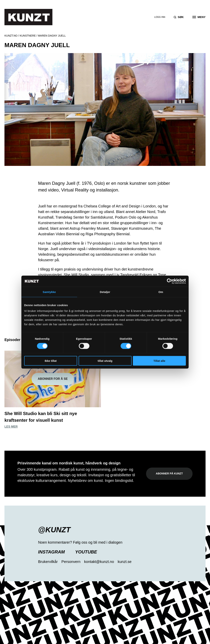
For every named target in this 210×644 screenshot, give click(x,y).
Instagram (51, 552)
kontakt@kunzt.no (99, 562)
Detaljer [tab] (105, 292)
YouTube (86, 552)
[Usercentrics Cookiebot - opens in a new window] (170, 281)
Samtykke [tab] (49, 292)
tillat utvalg (105, 361)
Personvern (71, 562)
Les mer (11, 427)
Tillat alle (159, 361)
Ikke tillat (51, 361)
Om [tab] (161, 292)
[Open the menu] (199, 17)
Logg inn (160, 17)
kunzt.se (125, 562)
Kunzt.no (11, 36)
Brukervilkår (48, 562)
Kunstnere (28, 36)
